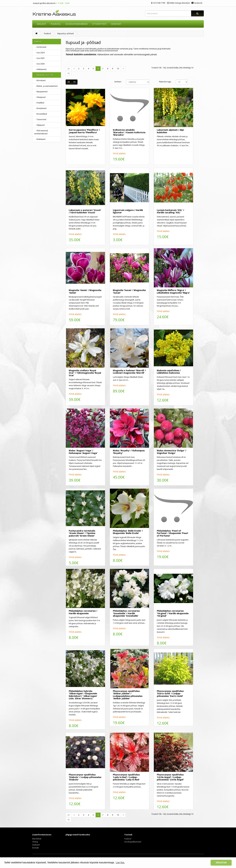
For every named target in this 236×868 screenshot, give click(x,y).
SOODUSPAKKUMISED (77, 24)
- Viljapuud (39, 125)
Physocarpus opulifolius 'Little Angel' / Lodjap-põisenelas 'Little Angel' (170, 777)
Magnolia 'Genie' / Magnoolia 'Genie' (85, 291)
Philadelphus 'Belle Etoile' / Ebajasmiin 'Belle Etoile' (128, 532)
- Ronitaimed (40, 108)
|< (69, 69)
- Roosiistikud (41, 114)
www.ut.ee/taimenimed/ (108, 51)
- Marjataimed (41, 92)
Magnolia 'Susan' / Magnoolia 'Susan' (129, 291)
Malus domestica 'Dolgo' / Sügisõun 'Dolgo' (172, 452)
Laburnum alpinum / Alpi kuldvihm (170, 131)
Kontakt (35, 848)
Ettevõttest (37, 839)
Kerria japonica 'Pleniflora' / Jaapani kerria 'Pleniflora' (84, 131)
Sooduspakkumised (133, 842)
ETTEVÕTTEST (99, 24)
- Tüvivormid (40, 119)
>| (68, 73)
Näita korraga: (165, 82)
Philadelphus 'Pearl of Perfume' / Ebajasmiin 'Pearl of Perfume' (172, 533)
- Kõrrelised (40, 80)
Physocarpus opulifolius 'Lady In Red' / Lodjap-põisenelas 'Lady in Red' (126, 777)
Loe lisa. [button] (120, 863)
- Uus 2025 (39, 58)
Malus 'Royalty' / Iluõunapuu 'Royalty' (129, 452)
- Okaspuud (40, 97)
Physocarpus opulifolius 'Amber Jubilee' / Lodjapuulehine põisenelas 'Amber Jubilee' (128, 695)
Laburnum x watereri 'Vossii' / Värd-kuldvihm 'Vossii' (85, 211)
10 (118, 69)
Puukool (56, 24)
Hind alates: (119, 153)
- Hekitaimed (40, 69)
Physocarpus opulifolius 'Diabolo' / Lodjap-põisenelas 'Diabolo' (85, 777)
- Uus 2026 (39, 64)
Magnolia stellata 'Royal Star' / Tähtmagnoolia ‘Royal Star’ (85, 373)
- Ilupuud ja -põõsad (43, 75)
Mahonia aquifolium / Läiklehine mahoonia (169, 372)
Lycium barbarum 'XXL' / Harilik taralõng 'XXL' (170, 211)
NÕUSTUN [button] (221, 863)
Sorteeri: (118, 82)
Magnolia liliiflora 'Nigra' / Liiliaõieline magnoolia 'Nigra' (173, 291)
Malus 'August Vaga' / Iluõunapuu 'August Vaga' (83, 452)
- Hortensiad (40, 47)
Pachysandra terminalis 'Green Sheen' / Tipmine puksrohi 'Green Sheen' (82, 533)
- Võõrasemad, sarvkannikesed (41, 132)
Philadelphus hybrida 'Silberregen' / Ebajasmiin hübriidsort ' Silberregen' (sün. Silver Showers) (83, 695)
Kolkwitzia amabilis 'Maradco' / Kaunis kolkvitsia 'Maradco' (129, 132)
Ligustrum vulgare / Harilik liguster (128, 211)
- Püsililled (39, 103)
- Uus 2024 (39, 53)
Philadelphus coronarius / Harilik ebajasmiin (83, 612)
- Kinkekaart (40, 139)
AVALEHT (41, 24)
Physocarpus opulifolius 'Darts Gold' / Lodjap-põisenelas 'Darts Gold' (170, 693)
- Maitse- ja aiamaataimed (46, 86)
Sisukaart (36, 845)
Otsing (35, 842)
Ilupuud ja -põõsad (65, 33)
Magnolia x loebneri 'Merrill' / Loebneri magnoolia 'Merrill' (129, 372)
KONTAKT (116, 24)
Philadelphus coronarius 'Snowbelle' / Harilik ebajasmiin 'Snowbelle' (126, 613)
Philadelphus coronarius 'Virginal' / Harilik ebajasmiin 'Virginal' (173, 613)
